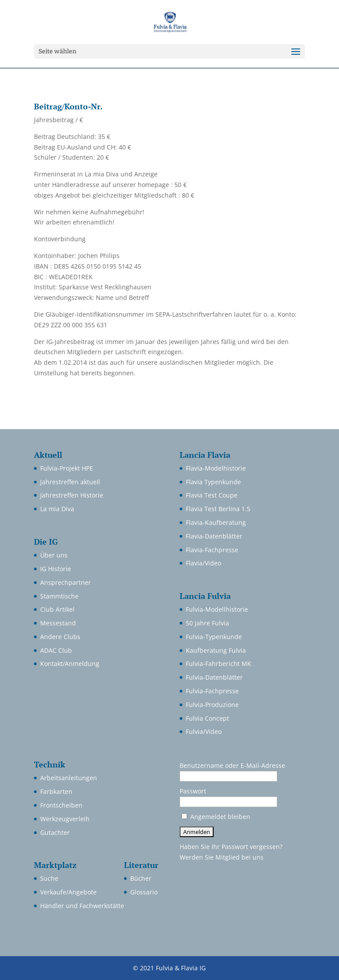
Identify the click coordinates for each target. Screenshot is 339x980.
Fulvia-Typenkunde (214, 637)
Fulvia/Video (204, 731)
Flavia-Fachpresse (212, 550)
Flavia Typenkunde (213, 482)
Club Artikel (57, 609)
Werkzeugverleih (65, 819)
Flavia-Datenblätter (214, 536)
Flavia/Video (203, 563)
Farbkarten (56, 791)
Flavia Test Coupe (212, 495)
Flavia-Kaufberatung (216, 522)
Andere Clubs (60, 637)
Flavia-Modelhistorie (216, 468)
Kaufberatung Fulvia (216, 650)
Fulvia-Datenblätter (214, 677)
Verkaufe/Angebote (68, 892)
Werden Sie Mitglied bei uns (222, 857)
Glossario (144, 892)
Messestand (58, 623)
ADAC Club (56, 650)
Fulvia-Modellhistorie (217, 609)
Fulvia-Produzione (212, 705)
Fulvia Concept (207, 718)
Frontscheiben (61, 805)
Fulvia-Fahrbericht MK (218, 664)
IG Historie (56, 569)
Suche (49, 878)
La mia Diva (57, 509)
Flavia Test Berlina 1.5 (218, 509)
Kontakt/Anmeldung (70, 664)
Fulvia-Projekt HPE (67, 468)
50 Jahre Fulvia (207, 623)
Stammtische (59, 596)
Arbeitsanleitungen (69, 778)
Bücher (141, 878)
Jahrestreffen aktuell (70, 482)
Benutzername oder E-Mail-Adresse (232, 765)
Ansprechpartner (66, 582)
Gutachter (55, 832)
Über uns (54, 555)
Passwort (193, 791)
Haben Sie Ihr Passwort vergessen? (231, 847)
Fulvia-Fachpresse (212, 691)
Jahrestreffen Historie (72, 495)
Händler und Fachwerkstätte (82, 906)
